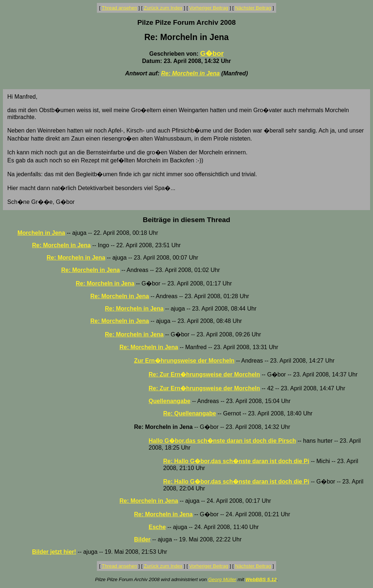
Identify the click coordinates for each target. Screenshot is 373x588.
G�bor (212, 53)
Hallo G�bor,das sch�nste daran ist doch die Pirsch (222, 441)
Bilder (142, 539)
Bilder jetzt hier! (54, 552)
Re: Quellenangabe (190, 413)
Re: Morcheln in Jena (190, 73)
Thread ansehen (119, 8)
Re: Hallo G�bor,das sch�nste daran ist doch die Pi (236, 461)
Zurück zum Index (163, 8)
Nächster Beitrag (253, 8)
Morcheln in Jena (41, 233)
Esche (157, 527)
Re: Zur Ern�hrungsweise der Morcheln (204, 374)
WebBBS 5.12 (261, 579)
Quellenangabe (170, 401)
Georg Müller (222, 579)
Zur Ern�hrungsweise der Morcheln (184, 361)
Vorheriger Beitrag (209, 8)
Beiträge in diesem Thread (186, 220)
